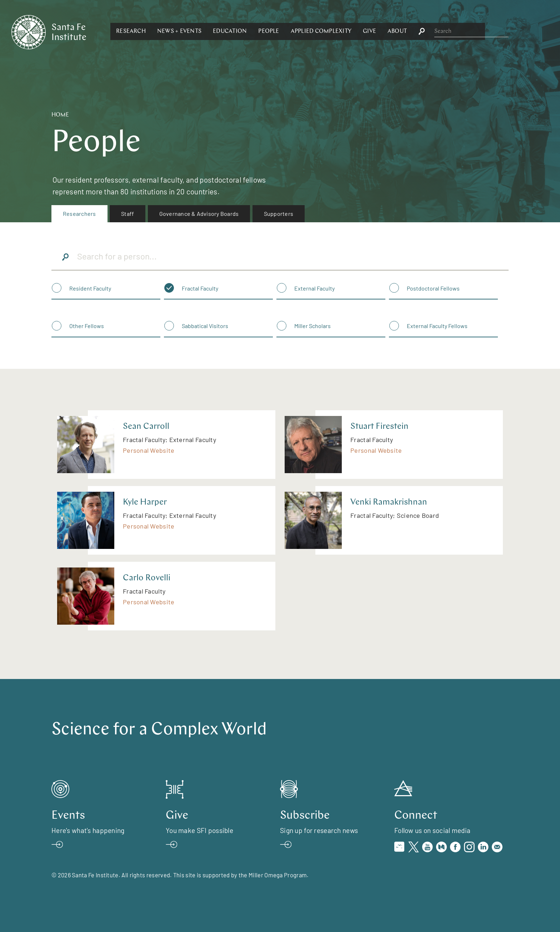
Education (308, 31)
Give (447, 31)
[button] (209, 31)
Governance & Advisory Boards (199, 214)
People (346, 31)
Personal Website (149, 450)
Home (60, 115)
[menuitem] (79, 214)
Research (209, 31)
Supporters (279, 214)
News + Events (257, 31)
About (475, 31)
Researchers (79, 214)
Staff (127, 214)
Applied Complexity (399, 31)
